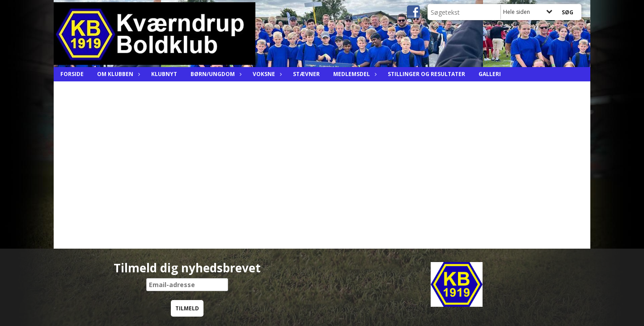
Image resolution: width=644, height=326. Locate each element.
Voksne (266, 74)
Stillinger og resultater (426, 74)
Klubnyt (164, 74)
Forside (72, 74)
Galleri (490, 74)
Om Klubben (117, 74)
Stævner (306, 74)
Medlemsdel (354, 74)
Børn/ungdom (215, 74)
